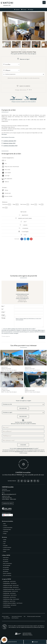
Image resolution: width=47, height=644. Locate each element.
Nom (3, 306)
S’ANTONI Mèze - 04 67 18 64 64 (9, 593)
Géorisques (4, 134)
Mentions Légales (5, 616)
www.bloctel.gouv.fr (24, 332)
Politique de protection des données (34, 616)
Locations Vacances (7, 547)
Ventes (4, 524)
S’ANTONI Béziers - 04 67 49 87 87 (10, 605)
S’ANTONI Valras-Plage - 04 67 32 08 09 (11, 599)
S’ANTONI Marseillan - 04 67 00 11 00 (10, 591)
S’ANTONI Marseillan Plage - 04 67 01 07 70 (12, 589)
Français (7, 515)
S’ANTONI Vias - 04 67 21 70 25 (9, 601)
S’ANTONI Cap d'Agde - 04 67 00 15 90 (11, 585)
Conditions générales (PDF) (9, 141)
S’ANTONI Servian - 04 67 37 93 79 (10, 595)
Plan (25, 616)
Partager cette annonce (23, 90)
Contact (24, 10)
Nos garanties (6, 567)
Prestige (5, 533)
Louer (4, 544)
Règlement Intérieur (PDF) (9, 143)
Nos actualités (6, 569)
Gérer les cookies (7, 618)
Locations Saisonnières (8, 528)
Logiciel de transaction (27, 633)
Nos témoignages (7, 565)
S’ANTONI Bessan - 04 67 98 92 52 (10, 583)
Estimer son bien (6, 550)
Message (3, 318)
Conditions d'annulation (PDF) (10, 146)
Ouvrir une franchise (7, 575)
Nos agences (6, 562)
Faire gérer (5, 546)
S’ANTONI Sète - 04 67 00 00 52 (9, 597)
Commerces (6, 532)
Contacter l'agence (22, 302)
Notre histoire (6, 558)
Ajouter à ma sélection (23, 86)
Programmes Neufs (7, 530)
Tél (3, 309)
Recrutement (6, 571)
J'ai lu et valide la (7, 329)
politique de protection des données (20, 329)
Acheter (5, 540)
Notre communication (8, 564)
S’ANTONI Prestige (7, 607)
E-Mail (3, 312)
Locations (5, 526)
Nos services (6, 560)
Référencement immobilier (28, 635)
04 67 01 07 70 (23, 300)
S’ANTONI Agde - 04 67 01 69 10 (9, 581)
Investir (5, 551)
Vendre (5, 542)
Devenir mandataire (7, 573)
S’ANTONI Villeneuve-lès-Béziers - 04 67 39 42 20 (13, 603)
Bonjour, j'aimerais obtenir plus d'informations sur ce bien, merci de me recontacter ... (29, 322)
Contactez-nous (8, 503)
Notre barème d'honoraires (8, 137)
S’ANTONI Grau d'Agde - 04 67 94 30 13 (11, 587)
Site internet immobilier (27, 634)
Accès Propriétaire (15, 618)
